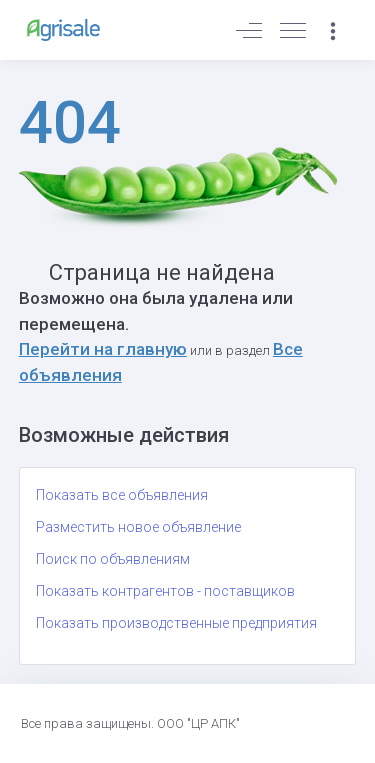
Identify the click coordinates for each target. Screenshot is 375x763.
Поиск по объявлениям (113, 559)
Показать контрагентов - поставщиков (165, 591)
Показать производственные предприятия (176, 623)
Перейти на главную (103, 349)
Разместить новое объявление (138, 527)
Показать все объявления (122, 495)
